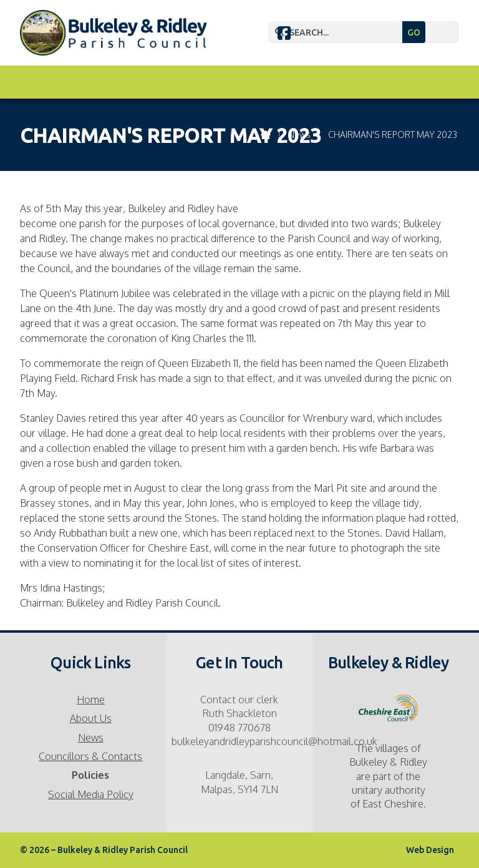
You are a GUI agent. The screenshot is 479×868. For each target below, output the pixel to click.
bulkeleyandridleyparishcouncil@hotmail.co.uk (274, 741)
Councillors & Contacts (90, 756)
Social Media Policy (91, 794)
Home (91, 700)
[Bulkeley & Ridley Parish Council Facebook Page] (284, 35)
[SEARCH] (373, 32)
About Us (91, 718)
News (91, 738)
